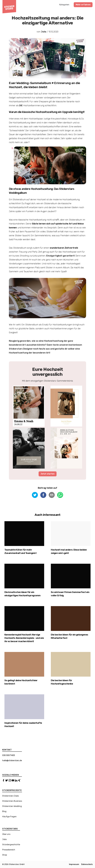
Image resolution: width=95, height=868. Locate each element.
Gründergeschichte (11, 845)
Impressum (74, 864)
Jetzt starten (48, 474)
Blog (4, 811)
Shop (5, 855)
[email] (52, 495)
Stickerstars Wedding (12, 806)
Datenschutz (87, 864)
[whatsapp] (60, 495)
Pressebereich (9, 850)
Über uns (6, 834)
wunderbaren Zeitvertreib (64, 248)
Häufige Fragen (9, 817)
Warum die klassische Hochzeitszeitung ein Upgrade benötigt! (47, 112)
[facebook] (43, 495)
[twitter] (35, 495)
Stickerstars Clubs (11, 796)
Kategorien (64, 5)
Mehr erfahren (83, 5)
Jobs (4, 839)
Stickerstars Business (12, 801)
